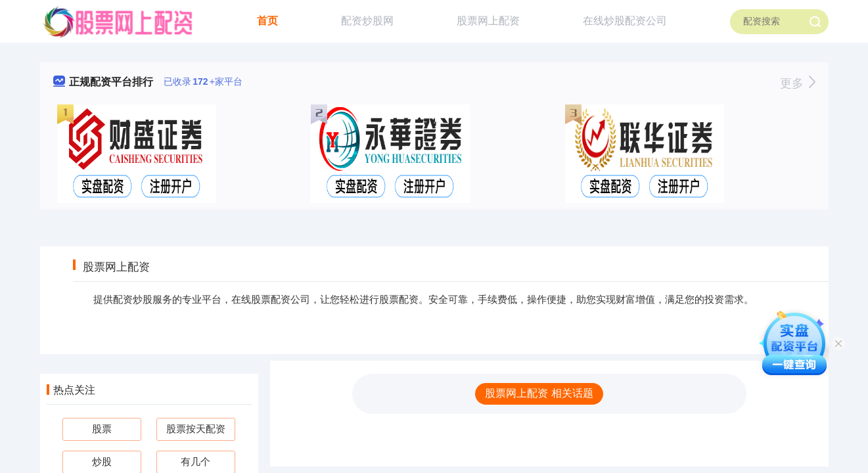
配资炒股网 (367, 21)
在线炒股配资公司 (625, 21)
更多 (797, 83)
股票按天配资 (196, 429)
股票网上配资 (488, 21)
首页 (267, 21)
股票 (102, 429)
